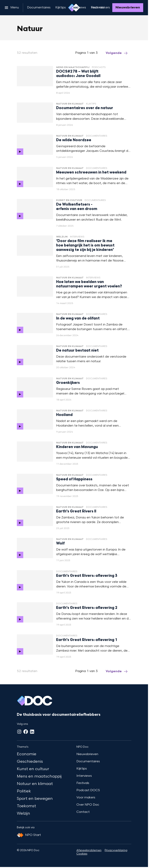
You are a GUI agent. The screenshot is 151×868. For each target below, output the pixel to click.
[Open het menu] (12, 8)
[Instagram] (19, 732)
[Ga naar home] (74, 8)
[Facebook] (26, 732)
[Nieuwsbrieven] (128, 8)
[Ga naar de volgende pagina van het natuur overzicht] (117, 53)
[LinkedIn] (32, 732)
